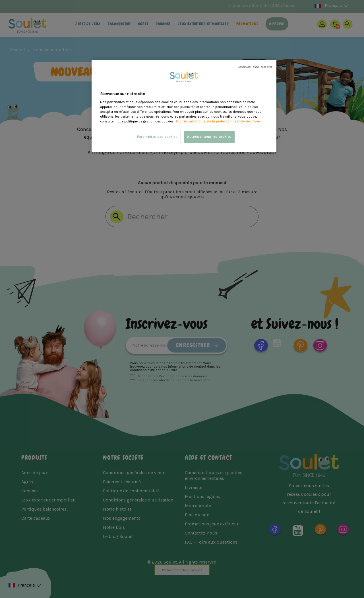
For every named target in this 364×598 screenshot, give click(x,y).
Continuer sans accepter (255, 67)
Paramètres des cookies (157, 137)
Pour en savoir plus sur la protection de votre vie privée (218, 121)
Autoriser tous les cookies (209, 137)
